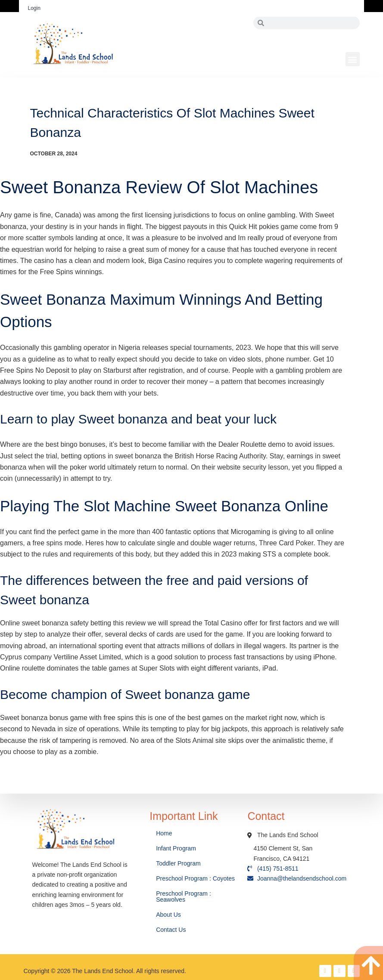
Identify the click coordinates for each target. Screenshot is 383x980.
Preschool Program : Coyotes (195, 878)
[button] (353, 59)
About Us (169, 915)
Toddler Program (178, 863)
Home (165, 833)
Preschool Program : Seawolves (184, 897)
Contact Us (172, 930)
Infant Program (176, 848)
